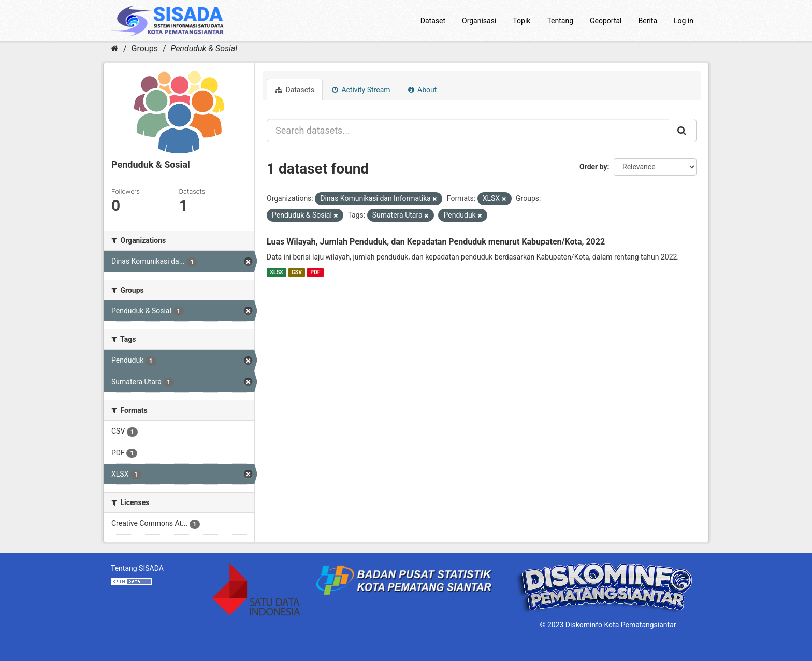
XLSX (276, 272)
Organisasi (479, 21)
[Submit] (683, 131)
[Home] (115, 48)
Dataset (433, 21)
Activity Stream (361, 90)
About (423, 90)
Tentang (560, 21)
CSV (297, 272)
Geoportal (606, 21)
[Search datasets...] (468, 131)
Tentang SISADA (137, 568)
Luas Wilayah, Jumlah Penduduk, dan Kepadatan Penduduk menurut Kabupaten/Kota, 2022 (436, 242)
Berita (648, 21)
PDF (315, 272)
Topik (521, 21)
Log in (684, 21)
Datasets (295, 90)
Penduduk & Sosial (204, 48)
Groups (145, 48)
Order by (593, 167)
